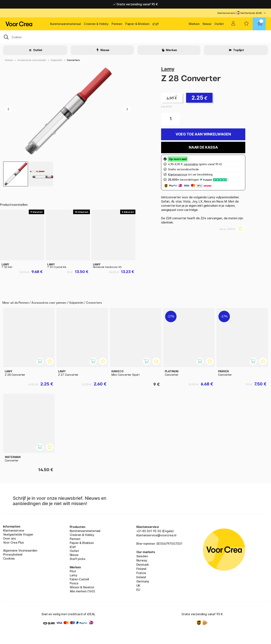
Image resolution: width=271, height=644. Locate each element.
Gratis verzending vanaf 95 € (135, 4)
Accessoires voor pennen (32, 60)
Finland (141, 569)
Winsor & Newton (82, 587)
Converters (73, 60)
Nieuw (207, 24)
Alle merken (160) (82, 591)
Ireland (141, 577)
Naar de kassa (203, 147)
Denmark (143, 565)
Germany (143, 581)
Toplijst (238, 50)
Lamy (168, 69)
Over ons (10, 538)
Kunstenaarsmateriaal (65, 24)
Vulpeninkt (56, 60)
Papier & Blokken (137, 24)
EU (138, 590)
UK (138, 586)
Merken (194, 24)
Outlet (219, 24)
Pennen (117, 24)
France (141, 573)
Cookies (9, 558)
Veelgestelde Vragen (18, 534)
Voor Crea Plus (14, 542)
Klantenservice (226, 13)
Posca (74, 583)
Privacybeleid (13, 554)
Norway (142, 560)
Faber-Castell (79, 579)
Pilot (73, 571)
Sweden (142, 556)
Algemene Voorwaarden (20, 550)
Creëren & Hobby (96, 24)
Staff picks (78, 559)
